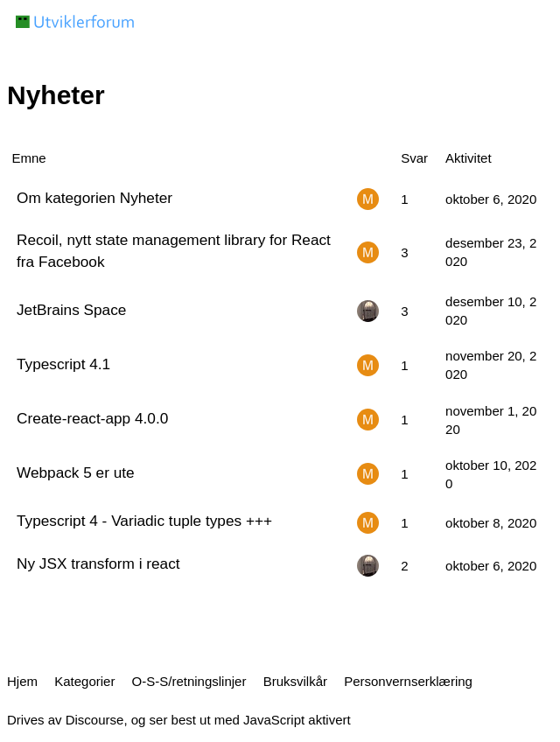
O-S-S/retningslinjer (189, 681)
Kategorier (84, 681)
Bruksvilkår (295, 681)
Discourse (95, 720)
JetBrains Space (71, 310)
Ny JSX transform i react (98, 563)
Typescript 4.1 (63, 364)
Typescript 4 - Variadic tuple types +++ (144, 521)
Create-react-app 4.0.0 (92, 418)
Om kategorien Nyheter (94, 198)
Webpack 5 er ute (76, 472)
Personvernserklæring (408, 681)
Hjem (22, 681)
